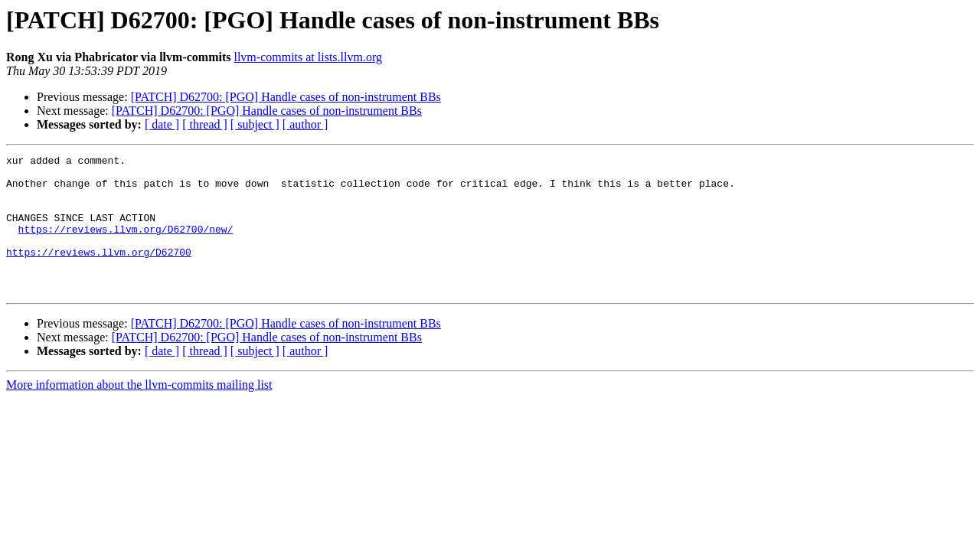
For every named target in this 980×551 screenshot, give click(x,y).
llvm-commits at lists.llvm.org (307, 57)
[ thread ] (205, 124)
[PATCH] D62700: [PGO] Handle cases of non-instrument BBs (286, 97)
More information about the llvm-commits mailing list (139, 412)
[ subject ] (255, 124)
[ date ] (162, 124)
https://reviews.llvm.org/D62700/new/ (126, 245)
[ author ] (305, 124)
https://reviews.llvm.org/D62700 (99, 272)
